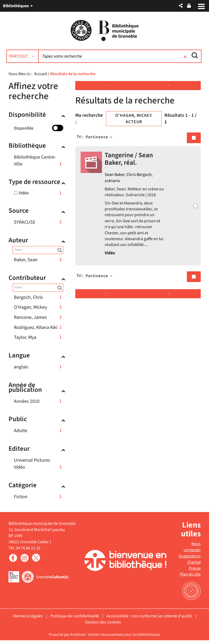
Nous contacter (192, 551)
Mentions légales (28, 620)
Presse (195, 572)
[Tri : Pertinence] (99, 141)
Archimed (78, 638)
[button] (181, 6)
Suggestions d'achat (190, 563)
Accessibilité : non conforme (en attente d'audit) (149, 620)
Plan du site (190, 578)
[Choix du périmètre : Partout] (29, 60)
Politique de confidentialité (75, 620)
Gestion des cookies (103, 626)
